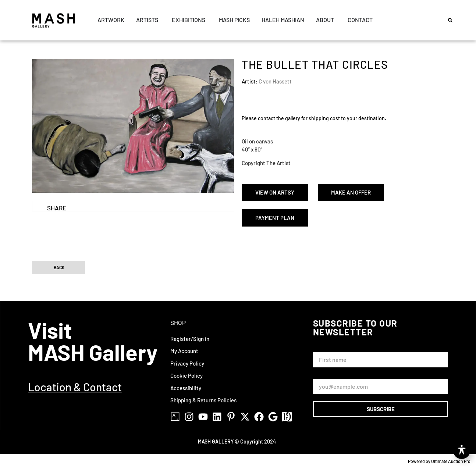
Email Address (332, 376)
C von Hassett (275, 81)
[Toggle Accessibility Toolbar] (462, 450)
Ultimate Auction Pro (451, 461)
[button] (450, 20)
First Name (328, 349)
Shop (178, 323)
